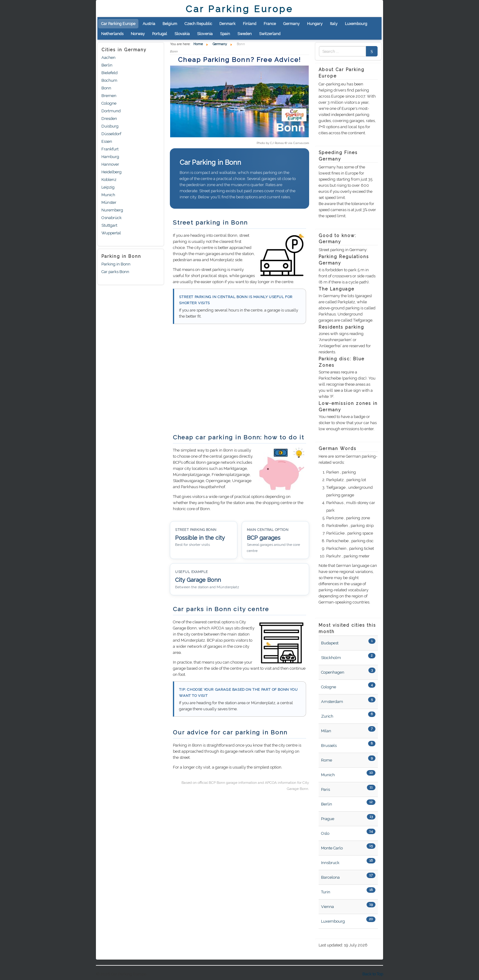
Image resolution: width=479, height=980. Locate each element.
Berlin (107, 65)
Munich (108, 195)
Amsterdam (332, 702)
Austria (149, 24)
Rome (327, 760)
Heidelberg (112, 172)
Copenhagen (333, 672)
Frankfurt (110, 149)
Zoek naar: (319, 51)
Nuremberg (112, 210)
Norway (138, 34)
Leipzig (108, 187)
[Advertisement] (221, 382)
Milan (326, 731)
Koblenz (109, 180)
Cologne (109, 103)
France (270, 24)
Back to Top (373, 974)
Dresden (109, 119)
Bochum (109, 80)
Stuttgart (109, 225)
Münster (109, 202)
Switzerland (270, 34)
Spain (225, 34)
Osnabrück (112, 218)
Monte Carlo (332, 848)
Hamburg (110, 157)
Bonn (106, 88)
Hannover (110, 164)
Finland (250, 24)
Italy (334, 24)
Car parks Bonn (115, 272)
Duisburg (110, 126)
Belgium (170, 24)
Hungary (315, 24)
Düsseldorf (111, 134)
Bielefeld (110, 73)
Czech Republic (198, 24)
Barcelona (330, 877)
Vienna (327, 907)
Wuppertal (111, 233)
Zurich (327, 716)
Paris (325, 789)
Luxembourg (356, 24)
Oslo (325, 833)
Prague (328, 819)
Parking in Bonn (116, 264)
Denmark (227, 24)
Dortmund (111, 111)
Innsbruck (330, 863)
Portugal (160, 34)
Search (370, 51)
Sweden (245, 34)
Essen (107, 141)
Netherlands (112, 34)
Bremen (109, 96)
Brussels (329, 746)
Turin (326, 892)
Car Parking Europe (118, 24)
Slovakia (182, 34)
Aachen (108, 58)
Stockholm (331, 658)
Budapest (330, 643)
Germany (291, 24)
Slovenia (205, 34)
